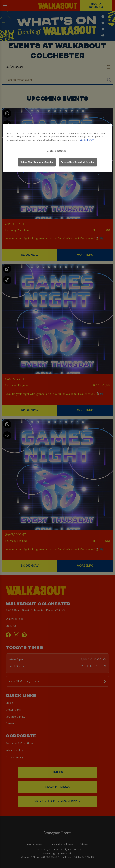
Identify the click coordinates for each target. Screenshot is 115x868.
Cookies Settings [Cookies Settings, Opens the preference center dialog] (56, 151)
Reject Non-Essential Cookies (37, 162)
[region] (57, 148)
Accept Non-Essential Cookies (78, 162)
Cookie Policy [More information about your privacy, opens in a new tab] (86, 140)
